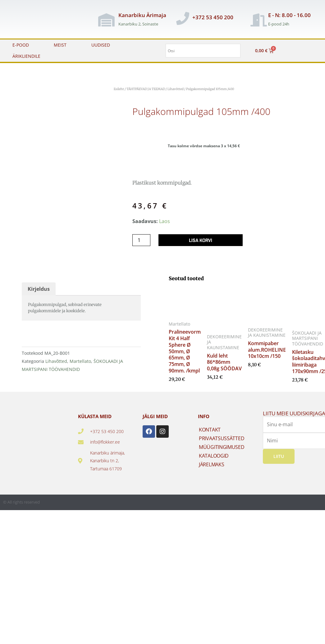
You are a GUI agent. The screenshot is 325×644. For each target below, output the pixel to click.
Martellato (80, 361)
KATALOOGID (214, 456)
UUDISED (101, 45)
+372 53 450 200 (213, 17)
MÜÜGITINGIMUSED (222, 447)
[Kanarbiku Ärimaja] (107, 20)
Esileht (119, 89)
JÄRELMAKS (211, 464)
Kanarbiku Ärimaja (142, 15)
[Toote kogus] (141, 240)
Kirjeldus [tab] (39, 289)
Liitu (279, 456)
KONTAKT (210, 430)
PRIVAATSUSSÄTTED (222, 438)
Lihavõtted (176, 89)
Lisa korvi (201, 240)
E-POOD (21, 45)
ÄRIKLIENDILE (26, 56)
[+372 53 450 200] (183, 18)
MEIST (60, 45)
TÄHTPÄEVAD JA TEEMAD (146, 89)
